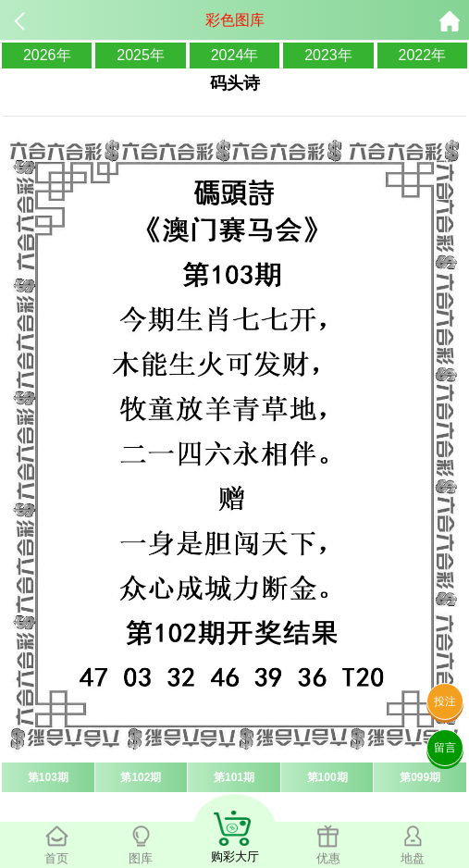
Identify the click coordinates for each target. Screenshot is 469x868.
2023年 (328, 55)
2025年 (141, 55)
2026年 (47, 55)
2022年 (423, 55)
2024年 (235, 55)
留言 (445, 748)
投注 (445, 701)
